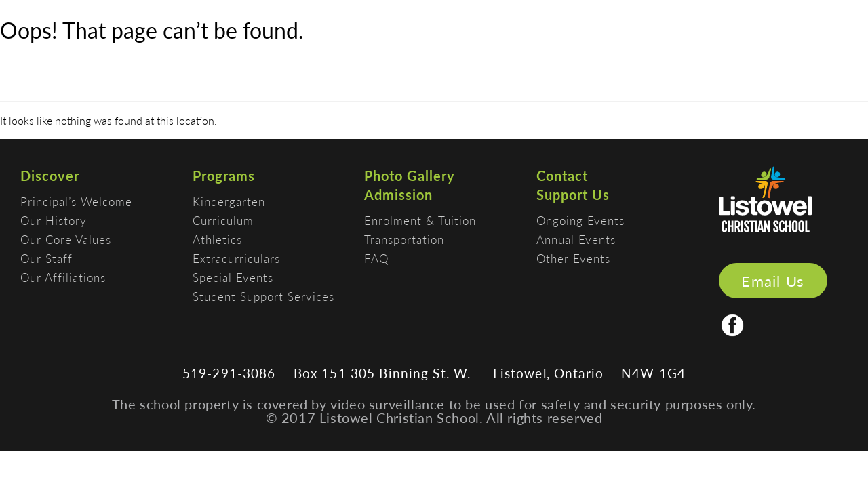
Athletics (217, 239)
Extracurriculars (236, 258)
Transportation (404, 239)
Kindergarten (229, 201)
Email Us (773, 281)
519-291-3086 (229, 373)
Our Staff (46, 258)
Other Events (573, 258)
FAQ (376, 258)
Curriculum (223, 220)
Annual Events (576, 239)
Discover (50, 176)
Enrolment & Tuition (420, 220)
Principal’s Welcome (76, 201)
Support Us (573, 195)
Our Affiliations (63, 277)
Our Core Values (66, 239)
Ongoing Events (580, 220)
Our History (54, 220)
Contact (562, 176)
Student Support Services (263, 296)
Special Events (233, 277)
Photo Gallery (410, 176)
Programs (224, 176)
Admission (398, 195)
